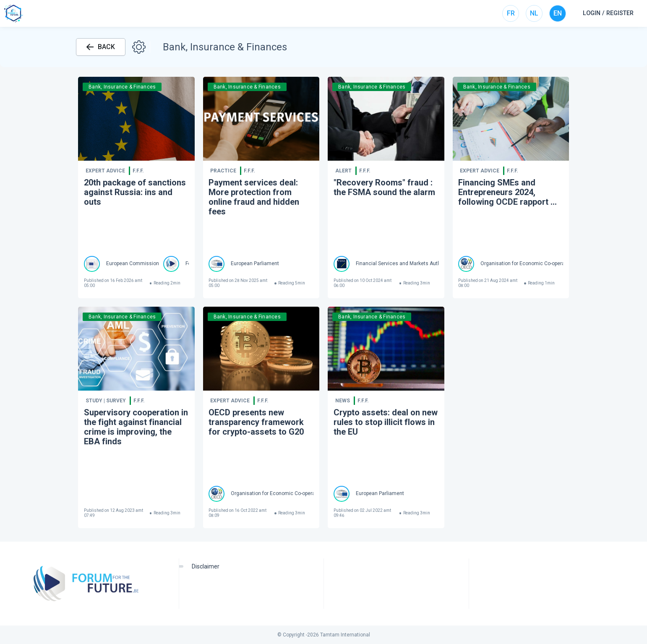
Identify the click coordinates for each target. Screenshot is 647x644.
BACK (101, 47)
